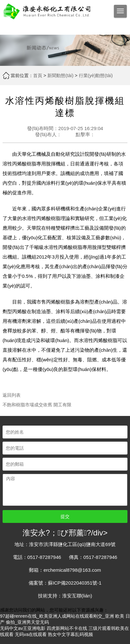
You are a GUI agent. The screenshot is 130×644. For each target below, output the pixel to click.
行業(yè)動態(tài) (96, 75)
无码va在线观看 (31, 634)
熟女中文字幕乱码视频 (70, 634)
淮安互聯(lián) (77, 596)
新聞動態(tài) (60, 75)
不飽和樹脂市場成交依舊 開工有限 (37, 405)
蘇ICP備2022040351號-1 (75, 583)
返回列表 (12, 395)
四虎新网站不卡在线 (67, 628)
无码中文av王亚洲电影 (23, 628)
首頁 (38, 75)
